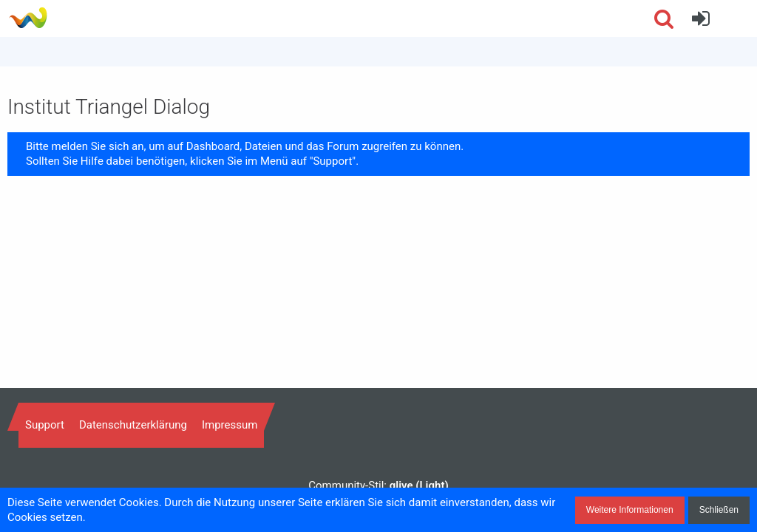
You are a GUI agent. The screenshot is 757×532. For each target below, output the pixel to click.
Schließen (719, 510)
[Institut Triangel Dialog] (28, 18)
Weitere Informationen (630, 510)
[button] (738, 18)
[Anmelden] (701, 18)
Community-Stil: (378, 485)
